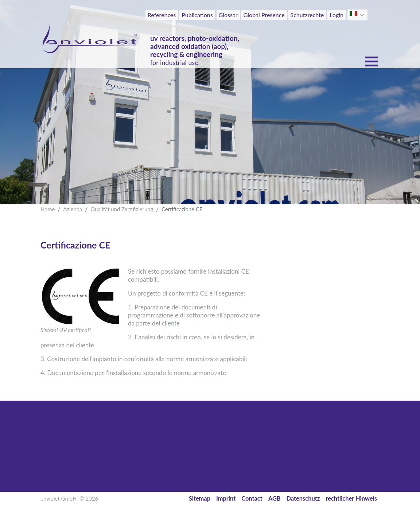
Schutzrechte (307, 15)
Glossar (228, 15)
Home (48, 209)
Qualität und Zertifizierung (122, 209)
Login (337, 15)
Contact (252, 498)
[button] (363, 15)
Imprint (226, 498)
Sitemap (200, 498)
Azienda (73, 209)
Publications (197, 15)
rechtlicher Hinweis (351, 498)
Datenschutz (303, 498)
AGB (275, 498)
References (162, 15)
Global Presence (264, 15)
